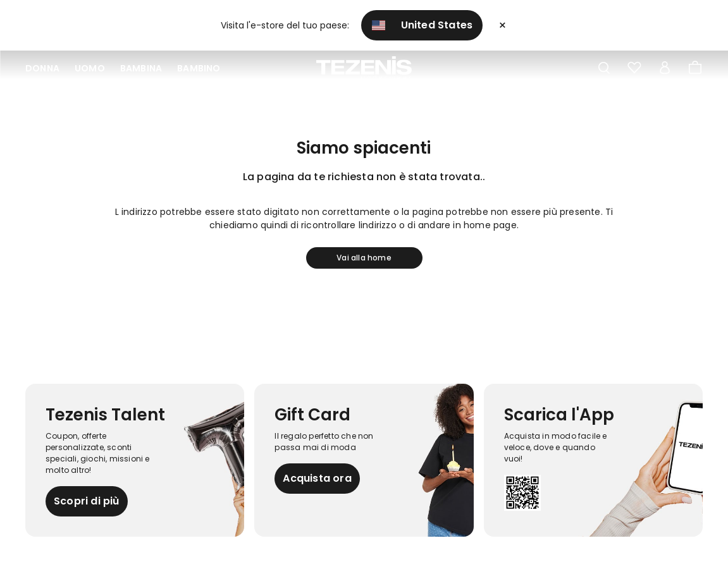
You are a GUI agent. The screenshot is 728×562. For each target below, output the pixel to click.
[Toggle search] (604, 68)
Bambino (199, 68)
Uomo (90, 68)
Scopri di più (87, 501)
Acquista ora (317, 478)
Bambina (141, 68)
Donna (42, 68)
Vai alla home (364, 258)
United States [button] (423, 25)
